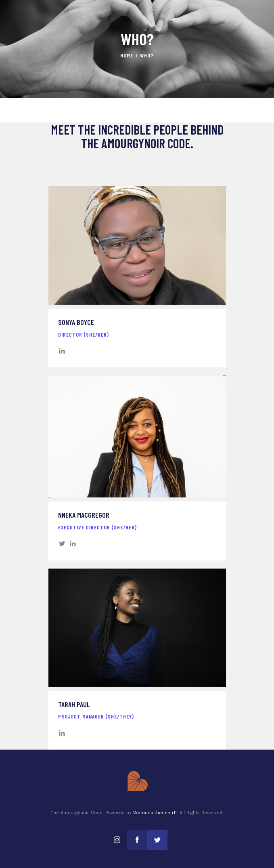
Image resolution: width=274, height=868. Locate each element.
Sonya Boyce (76, 322)
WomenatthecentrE (155, 813)
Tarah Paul (74, 705)
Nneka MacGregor (84, 515)
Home (127, 55)
